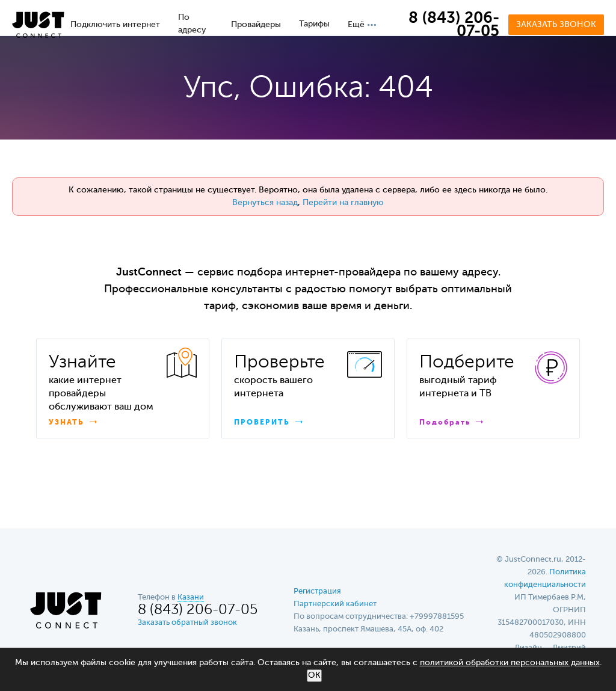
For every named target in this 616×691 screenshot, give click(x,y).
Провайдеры (256, 25)
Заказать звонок (556, 25)
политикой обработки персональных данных (510, 663)
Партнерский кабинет (335, 604)
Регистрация (317, 591)
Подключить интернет (115, 25)
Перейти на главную (343, 203)
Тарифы (314, 24)
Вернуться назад (265, 203)
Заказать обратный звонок (187, 623)
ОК (314, 675)
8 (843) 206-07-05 (454, 25)
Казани (191, 597)
